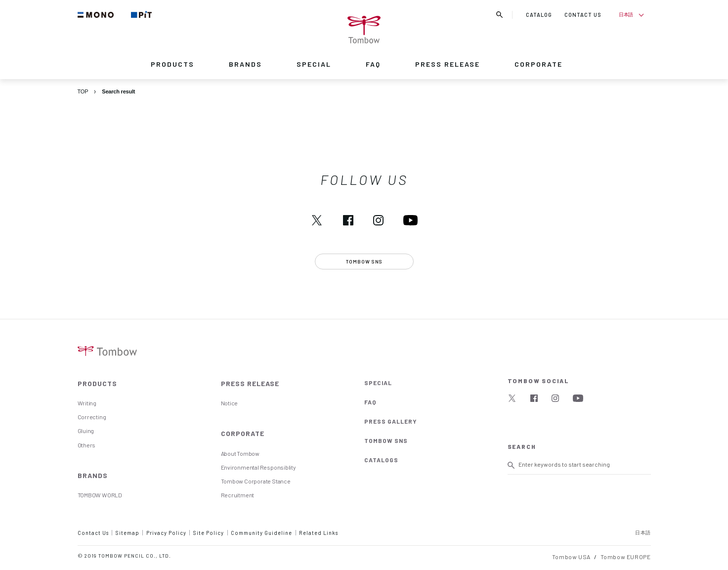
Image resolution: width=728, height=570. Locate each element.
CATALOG (539, 15)
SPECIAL (314, 64)
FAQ (373, 64)
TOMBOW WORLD (100, 495)
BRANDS (245, 64)
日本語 (626, 14)
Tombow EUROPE (626, 557)
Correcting (92, 417)
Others (87, 445)
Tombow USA (571, 557)
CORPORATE (538, 64)
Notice (230, 403)
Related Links (319, 533)
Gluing (86, 431)
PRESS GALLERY (391, 421)
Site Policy (209, 533)
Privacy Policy (166, 533)
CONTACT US (583, 15)
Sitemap (128, 533)
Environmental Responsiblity (258, 467)
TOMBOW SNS (386, 440)
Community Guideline (261, 533)
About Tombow (240, 453)
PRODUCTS (172, 64)
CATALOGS (381, 460)
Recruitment (238, 495)
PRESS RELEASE (448, 64)
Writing (87, 403)
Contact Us (93, 533)
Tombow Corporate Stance (256, 481)
